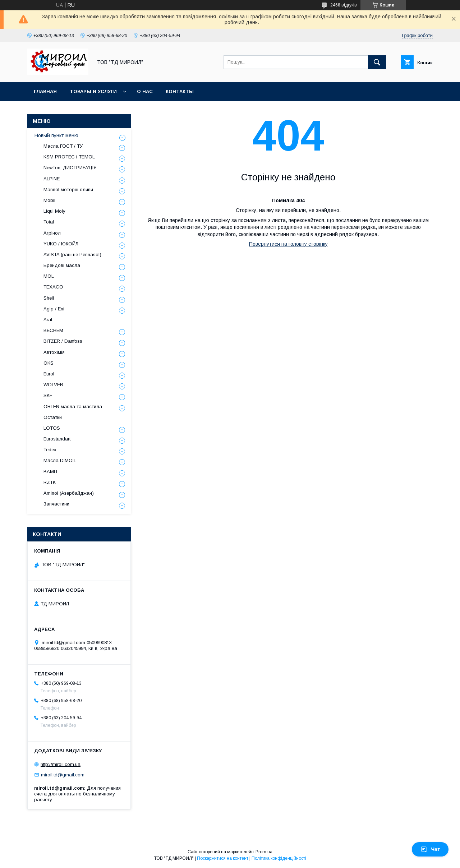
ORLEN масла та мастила (73, 407)
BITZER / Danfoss (63, 341)
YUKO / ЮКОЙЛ (61, 244)
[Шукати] (377, 62)
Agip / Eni (54, 309)
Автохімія (54, 352)
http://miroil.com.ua (61, 764)
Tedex (50, 450)
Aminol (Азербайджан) (69, 493)
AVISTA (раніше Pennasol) (72, 255)
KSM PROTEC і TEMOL (69, 157)
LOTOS (52, 428)
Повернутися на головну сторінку (288, 244)
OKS (49, 363)
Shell (49, 298)
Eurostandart (57, 439)
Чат (430, 849)
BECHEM (53, 330)
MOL (49, 276)
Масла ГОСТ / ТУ (63, 146)
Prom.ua (264, 852)
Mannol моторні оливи (68, 190)
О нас (145, 91)
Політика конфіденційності (279, 858)
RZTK (50, 482)
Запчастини (56, 504)
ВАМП (50, 472)
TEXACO (53, 287)
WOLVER (53, 385)
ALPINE (52, 179)
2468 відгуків (344, 5)
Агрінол (52, 233)
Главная (45, 91)
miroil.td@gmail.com (63, 775)
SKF (48, 395)
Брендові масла (62, 265)
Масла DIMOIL (60, 460)
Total (49, 222)
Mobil (49, 200)
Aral (48, 320)
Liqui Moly (54, 211)
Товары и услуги (93, 91)
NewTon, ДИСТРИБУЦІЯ (70, 168)
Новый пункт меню (56, 135)
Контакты (180, 91)
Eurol (49, 374)
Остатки (53, 417)
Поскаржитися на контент (223, 858)
